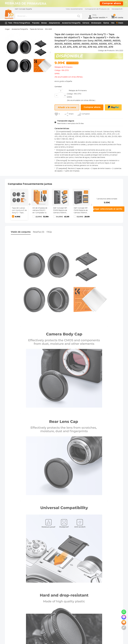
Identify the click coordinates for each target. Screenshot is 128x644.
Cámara (86, 23)
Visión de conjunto (21, 232)
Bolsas (44, 23)
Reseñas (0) (39, 232)
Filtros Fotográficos (22, 23)
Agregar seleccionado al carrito (107, 209)
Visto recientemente (74, 9)
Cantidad (58, 87)
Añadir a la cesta (67, 108)
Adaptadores (54, 23)
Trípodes (36, 23)
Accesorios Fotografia (71, 23)
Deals (120, 23)
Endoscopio (96, 23)
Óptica (106, 23)
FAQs (49, 232)
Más (113, 23)
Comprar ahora (92, 107)
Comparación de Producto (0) (97, 9)
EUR (117, 9)
